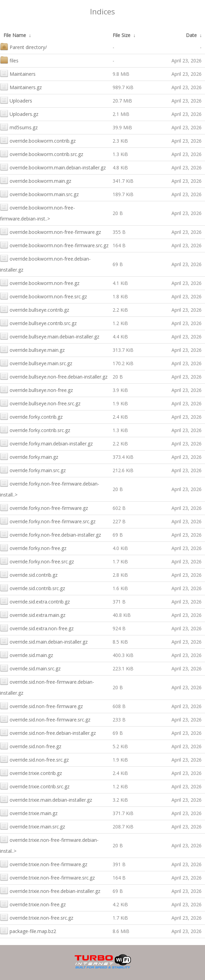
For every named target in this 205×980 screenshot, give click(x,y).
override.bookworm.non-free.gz (40, 282)
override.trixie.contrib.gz (31, 772)
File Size (121, 35)
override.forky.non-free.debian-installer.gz (50, 534)
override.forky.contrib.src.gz (35, 429)
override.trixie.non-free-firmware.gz (44, 864)
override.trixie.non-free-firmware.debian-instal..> (49, 845)
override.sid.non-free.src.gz (34, 759)
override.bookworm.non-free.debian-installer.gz (45, 264)
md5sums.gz (19, 127)
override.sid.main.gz (27, 654)
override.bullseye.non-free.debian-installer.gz (54, 376)
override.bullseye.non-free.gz (36, 389)
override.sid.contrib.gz (29, 574)
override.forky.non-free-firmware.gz (44, 507)
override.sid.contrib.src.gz (33, 588)
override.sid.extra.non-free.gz (37, 628)
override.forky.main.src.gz (33, 470)
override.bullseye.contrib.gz (35, 309)
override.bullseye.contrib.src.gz (38, 322)
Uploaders (16, 100)
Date (191, 35)
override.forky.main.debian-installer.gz (46, 443)
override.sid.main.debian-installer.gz (44, 641)
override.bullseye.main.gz (32, 349)
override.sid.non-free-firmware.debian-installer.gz (47, 687)
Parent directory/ (23, 46)
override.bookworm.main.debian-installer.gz (53, 167)
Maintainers (18, 73)
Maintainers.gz (21, 87)
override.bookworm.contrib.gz (38, 140)
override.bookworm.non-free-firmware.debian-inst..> (37, 212)
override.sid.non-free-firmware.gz (41, 706)
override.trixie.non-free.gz (33, 904)
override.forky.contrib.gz (31, 416)
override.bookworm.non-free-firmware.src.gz (54, 245)
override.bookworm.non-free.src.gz (43, 296)
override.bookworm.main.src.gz (39, 194)
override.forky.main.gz (29, 456)
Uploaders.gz (19, 113)
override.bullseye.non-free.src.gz (40, 403)
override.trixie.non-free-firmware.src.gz (47, 877)
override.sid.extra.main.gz (33, 614)
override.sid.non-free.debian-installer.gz (48, 732)
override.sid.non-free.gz (31, 746)
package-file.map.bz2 (28, 930)
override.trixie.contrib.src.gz (35, 786)
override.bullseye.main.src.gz (36, 363)
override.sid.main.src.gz (30, 668)
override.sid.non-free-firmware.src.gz (45, 719)
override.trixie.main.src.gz (33, 826)
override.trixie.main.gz (29, 812)
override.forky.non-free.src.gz (37, 561)
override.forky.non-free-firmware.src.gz (48, 521)
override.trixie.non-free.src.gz (37, 917)
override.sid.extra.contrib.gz (35, 601)
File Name (15, 35)
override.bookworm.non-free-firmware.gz (50, 231)
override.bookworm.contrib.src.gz (42, 153)
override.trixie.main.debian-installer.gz (46, 799)
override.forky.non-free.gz (33, 547)
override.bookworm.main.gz (36, 180)
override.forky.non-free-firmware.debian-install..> (50, 488)
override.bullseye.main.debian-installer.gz (50, 336)
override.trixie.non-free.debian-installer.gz (50, 890)
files (9, 60)
